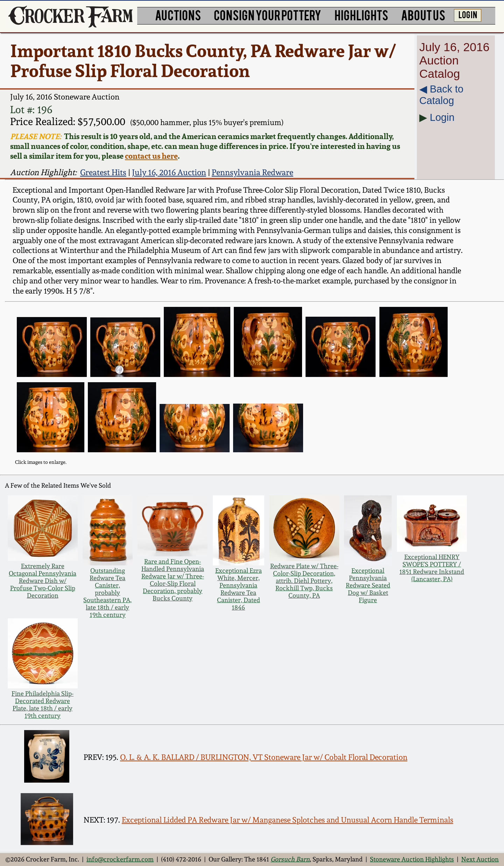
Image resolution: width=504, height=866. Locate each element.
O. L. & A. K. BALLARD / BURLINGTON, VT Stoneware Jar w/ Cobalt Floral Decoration (264, 757)
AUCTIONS (178, 15)
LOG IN (468, 14)
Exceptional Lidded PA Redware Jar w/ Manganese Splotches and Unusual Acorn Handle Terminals (288, 820)
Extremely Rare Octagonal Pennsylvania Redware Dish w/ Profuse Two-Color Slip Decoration (43, 581)
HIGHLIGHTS (361, 15)
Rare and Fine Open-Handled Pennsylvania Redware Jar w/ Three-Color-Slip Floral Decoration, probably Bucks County (173, 580)
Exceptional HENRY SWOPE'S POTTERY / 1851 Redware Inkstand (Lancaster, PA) (432, 568)
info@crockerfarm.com (120, 859)
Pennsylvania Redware (253, 172)
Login (442, 117)
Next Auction (480, 859)
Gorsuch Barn (290, 859)
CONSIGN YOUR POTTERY (268, 15)
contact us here (151, 156)
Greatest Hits (103, 172)
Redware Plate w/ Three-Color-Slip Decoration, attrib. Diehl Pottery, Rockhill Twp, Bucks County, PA (304, 581)
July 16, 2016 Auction (169, 172)
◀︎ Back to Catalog (441, 95)
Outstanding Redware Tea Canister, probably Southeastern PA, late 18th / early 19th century (107, 593)
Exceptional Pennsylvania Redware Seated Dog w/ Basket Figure (368, 585)
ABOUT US (423, 15)
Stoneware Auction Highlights (412, 859)
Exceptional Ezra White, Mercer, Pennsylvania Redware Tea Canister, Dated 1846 (239, 589)
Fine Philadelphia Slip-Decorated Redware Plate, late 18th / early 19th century (43, 705)
